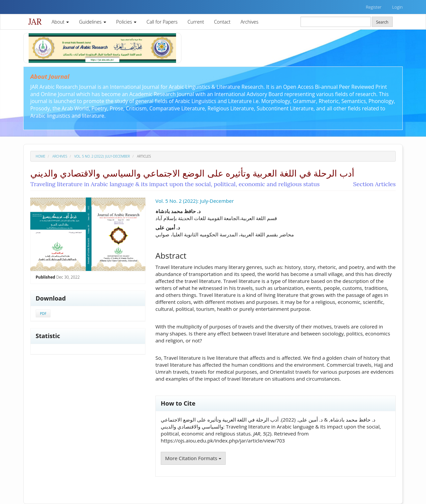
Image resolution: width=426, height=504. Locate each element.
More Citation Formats (193, 458)
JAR (35, 22)
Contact (222, 22)
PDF (43, 314)
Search (382, 22)
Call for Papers (162, 22)
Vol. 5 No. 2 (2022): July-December (102, 156)
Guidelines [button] (93, 22)
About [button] (60, 22)
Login (397, 7)
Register (374, 7)
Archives (250, 22)
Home (40, 156)
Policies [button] (126, 22)
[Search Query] (336, 22)
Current (196, 22)
